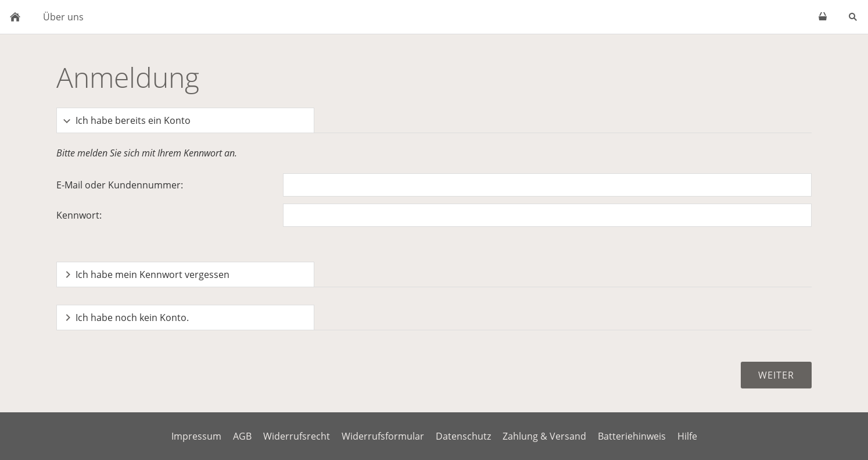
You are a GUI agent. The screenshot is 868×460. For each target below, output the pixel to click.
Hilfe (687, 436)
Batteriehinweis (632, 436)
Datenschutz (463, 436)
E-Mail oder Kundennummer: (120, 185)
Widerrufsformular (383, 436)
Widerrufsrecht (297, 436)
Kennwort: (79, 215)
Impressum (196, 436)
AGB (242, 436)
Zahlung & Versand (544, 436)
